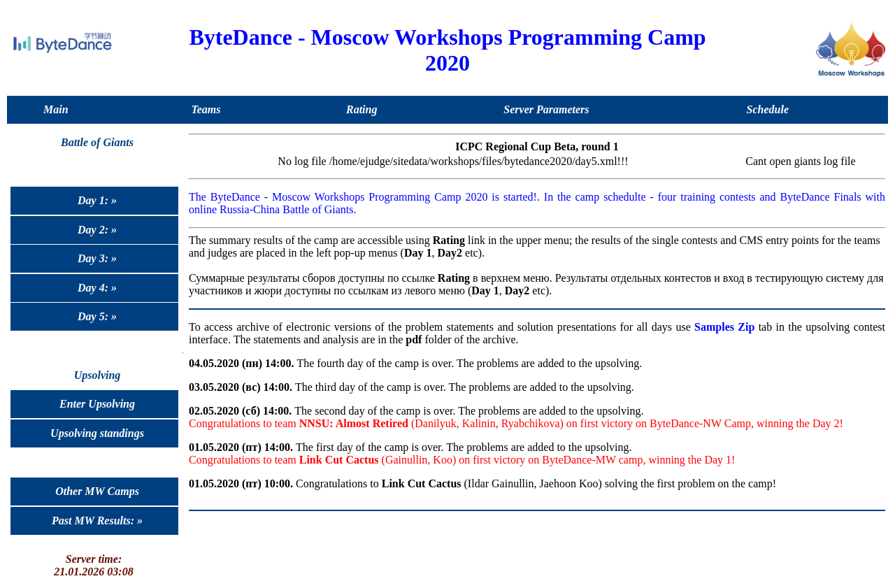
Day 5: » (97, 316)
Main (56, 109)
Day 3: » (97, 258)
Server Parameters (546, 109)
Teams (206, 109)
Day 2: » (97, 230)
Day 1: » (97, 200)
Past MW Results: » (97, 521)
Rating (361, 109)
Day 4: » (97, 288)
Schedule (768, 109)
